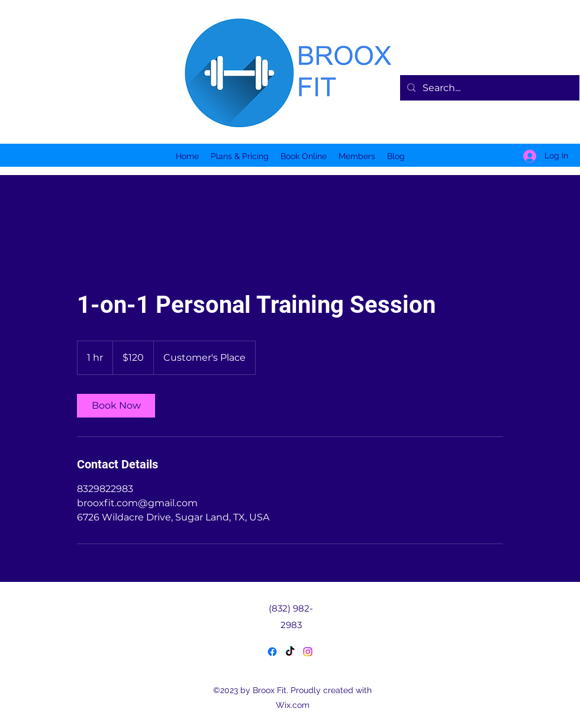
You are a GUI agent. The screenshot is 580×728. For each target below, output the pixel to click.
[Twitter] (290, 652)
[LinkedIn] (308, 652)
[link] (116, 406)
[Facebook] (272, 652)
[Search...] (489, 88)
